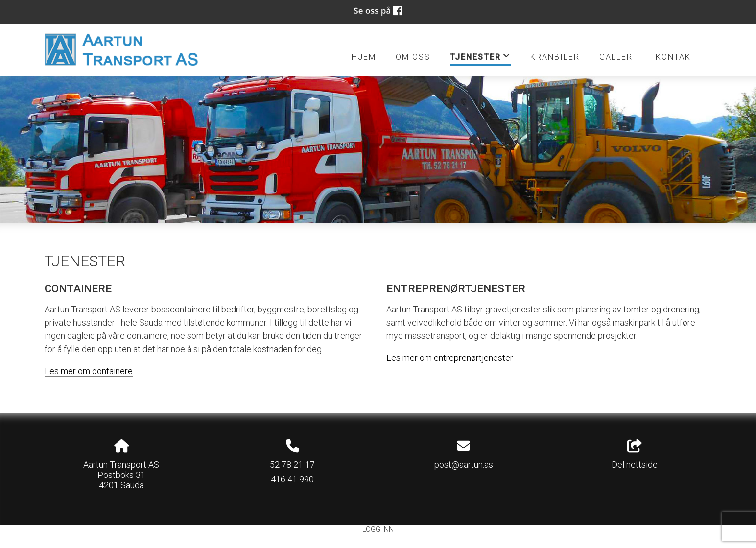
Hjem (364, 57)
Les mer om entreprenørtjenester (450, 358)
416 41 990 (292, 479)
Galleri (618, 57)
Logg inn (378, 530)
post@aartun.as (464, 465)
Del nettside (635, 454)
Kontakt (676, 57)
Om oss (413, 57)
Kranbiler (555, 57)
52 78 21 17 (292, 465)
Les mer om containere (89, 371)
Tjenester (480, 59)
